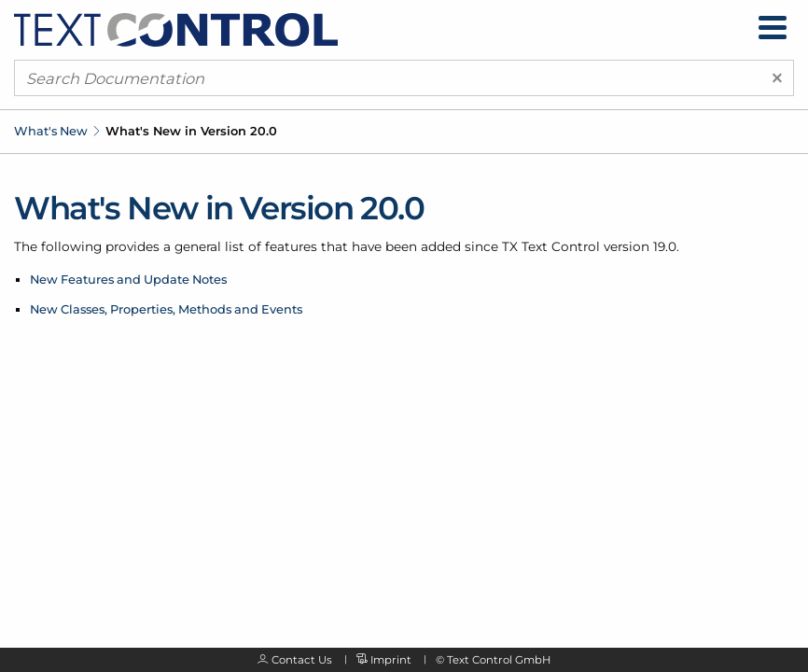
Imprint (391, 660)
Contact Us (302, 660)
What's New (51, 131)
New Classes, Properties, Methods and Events (166, 309)
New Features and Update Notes (128, 279)
